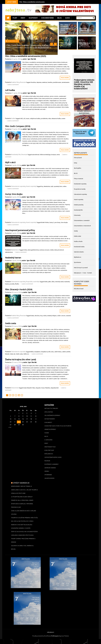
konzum (47, 250)
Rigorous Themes (64, 639)
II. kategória (48, 440)
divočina (37, 316)
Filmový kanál (78, 158)
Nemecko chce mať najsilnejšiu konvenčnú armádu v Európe (22, 529)
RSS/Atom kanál (79, 289)
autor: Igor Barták (29, 59)
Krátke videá (77, 236)
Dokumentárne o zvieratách (82, 220)
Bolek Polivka (45, 222)
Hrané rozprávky (31, 186)
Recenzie (23, 82)
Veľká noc (26, 354)
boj (42, 186)
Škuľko (17, 284)
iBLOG (59, 18)
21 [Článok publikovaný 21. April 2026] (15, 422)
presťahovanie (57, 82)
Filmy (15, 18)
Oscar (43, 388)
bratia (32, 316)
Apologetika (78, 168)
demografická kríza (33, 250)
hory (41, 316)
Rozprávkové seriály (80, 189)
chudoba (33, 82)
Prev (52, 44)
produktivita (44, 119)
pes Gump (57, 222)
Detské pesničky (79, 205)
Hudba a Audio (78, 241)
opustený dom (58, 186)
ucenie (63, 119)
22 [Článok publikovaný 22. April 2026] (19, 422)
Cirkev (26, 250)
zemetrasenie (65, 82)
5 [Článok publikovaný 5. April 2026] (36, 413)
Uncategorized (49, 480)
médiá (52, 250)
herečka (50, 82)
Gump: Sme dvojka (14, 194)
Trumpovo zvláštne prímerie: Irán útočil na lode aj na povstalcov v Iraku (25, 522)
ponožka (12, 284)
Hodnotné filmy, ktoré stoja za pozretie (58, 426)
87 (19, 395)
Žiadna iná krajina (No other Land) (21, 359)
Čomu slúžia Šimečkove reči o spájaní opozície (24, 514)
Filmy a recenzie (79, 179)
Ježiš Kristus (58, 352)
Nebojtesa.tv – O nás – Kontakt (83, 273)
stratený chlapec (52, 316)
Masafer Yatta (31, 388)
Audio (68, 18)
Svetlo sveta (11, 323)
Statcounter (3, 643)
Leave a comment (13, 85)
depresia (39, 82)
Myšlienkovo (15, 250)
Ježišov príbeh (66, 352)
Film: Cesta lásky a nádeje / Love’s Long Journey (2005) (31, 45)
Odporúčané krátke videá (53, 458)
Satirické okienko (79, 252)
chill (21, 119)
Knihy (23, 18)
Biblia (32, 352)
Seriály (76, 231)
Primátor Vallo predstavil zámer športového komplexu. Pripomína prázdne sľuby (22, 506)
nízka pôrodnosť (59, 250)
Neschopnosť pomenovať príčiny (20, 230)
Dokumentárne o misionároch (82, 226)
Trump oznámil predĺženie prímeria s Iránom (23, 543)
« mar (10, 427)
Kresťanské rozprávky (80, 184)
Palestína (48, 388)
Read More (65, 78)
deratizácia (47, 186)
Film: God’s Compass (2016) (18, 126)
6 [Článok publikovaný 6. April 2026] (11, 416)
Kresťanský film (16, 155)
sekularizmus (9, 252)
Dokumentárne (48, 18)
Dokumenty (15, 388)
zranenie (68, 316)
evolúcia (42, 250)
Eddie (46, 282)
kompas (54, 155)
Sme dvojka (64, 222)
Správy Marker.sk (21, 484)
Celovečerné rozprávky (18, 186)
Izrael (25, 388)
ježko (50, 282)
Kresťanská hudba (79, 247)
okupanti (38, 388)
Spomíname (77, 262)
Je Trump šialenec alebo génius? (22, 498)
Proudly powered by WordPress (41, 639)
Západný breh (55, 388)
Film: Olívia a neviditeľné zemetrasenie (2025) (34, 2)
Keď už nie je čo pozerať (81, 268)
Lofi (24, 119)
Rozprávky (33, 18)
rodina (65, 186)
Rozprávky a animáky (33, 282)
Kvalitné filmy (15, 82)
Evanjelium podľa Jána (47, 352)
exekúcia (45, 82)
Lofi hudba (10, 90)
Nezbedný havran (13, 257)
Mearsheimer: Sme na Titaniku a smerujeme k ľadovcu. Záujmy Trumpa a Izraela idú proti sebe (24, 491)
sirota (58, 155)
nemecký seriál (59, 282)
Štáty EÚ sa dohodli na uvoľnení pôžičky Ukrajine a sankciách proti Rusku (25, 536)
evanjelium (37, 352)
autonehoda (36, 155)
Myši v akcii (10, 162)
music (28, 119)
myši (52, 186)
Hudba (13, 118)
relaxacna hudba (56, 119)
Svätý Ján (13, 354)
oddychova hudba (35, 119)
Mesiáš (7, 354)
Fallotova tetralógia (45, 155)
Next (55, 44)
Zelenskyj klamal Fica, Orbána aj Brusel (22, 550)
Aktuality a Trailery (51, 408)
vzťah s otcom (61, 316)
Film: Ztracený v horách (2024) (19, 289)
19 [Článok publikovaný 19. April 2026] (36, 419)
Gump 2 (52, 222)
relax (50, 119)
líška (53, 282)
